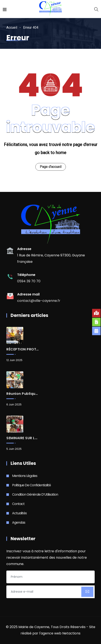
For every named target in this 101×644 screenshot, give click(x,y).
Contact (18, 504)
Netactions (71, 633)
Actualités (19, 513)
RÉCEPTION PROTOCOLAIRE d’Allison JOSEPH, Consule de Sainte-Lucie (22, 349)
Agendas (19, 522)
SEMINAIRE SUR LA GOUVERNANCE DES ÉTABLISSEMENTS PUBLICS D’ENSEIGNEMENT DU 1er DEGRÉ (22, 438)
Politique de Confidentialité (31, 485)
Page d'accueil (51, 167)
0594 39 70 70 (29, 281)
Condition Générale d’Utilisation (35, 494)
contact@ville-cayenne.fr (39, 301)
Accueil (12, 27)
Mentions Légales (25, 476)
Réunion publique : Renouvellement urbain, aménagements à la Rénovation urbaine (22, 394)
